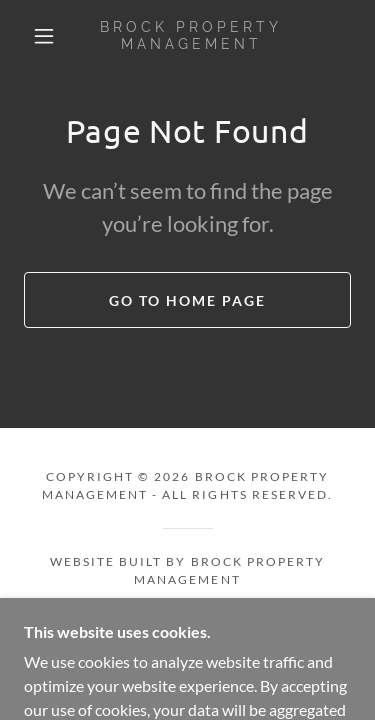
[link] (191, 36)
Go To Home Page (187, 300)
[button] (44, 36)
